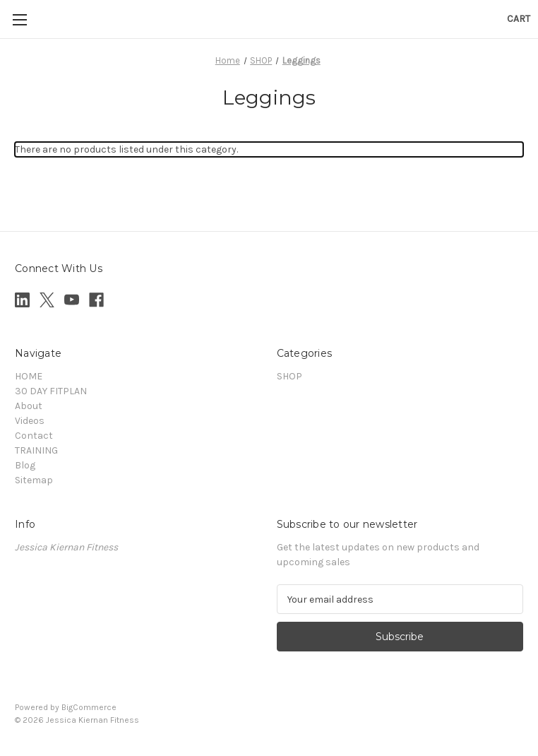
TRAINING (36, 450)
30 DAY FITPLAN (51, 391)
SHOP (289, 376)
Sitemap (34, 480)
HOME (29, 376)
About (29, 406)
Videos (30, 421)
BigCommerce (89, 707)
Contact (34, 436)
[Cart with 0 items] (519, 19)
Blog (25, 465)
